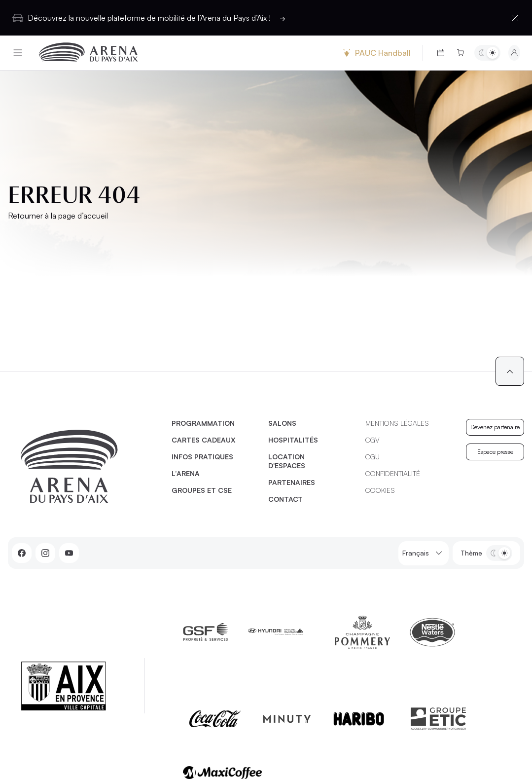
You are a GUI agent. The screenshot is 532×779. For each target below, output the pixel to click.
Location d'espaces (287, 461)
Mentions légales (397, 423)
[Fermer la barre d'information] (515, 18)
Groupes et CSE (202, 490)
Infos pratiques (202, 457)
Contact (285, 499)
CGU (372, 457)
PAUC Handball (376, 53)
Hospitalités (293, 440)
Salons (282, 423)
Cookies (380, 490)
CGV (372, 440)
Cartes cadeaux (204, 440)
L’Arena (186, 473)
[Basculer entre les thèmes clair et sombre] (487, 53)
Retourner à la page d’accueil (58, 216)
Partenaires (292, 482)
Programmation (203, 423)
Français (424, 553)
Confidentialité (393, 473)
